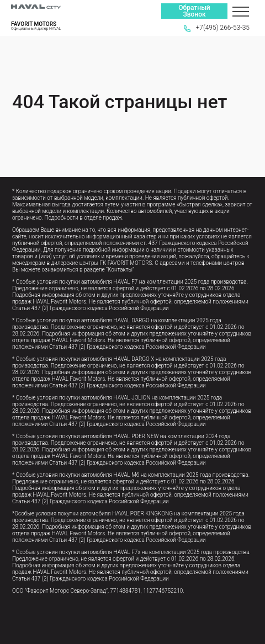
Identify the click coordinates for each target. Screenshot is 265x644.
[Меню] (241, 11)
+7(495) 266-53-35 (217, 28)
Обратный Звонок (194, 11)
